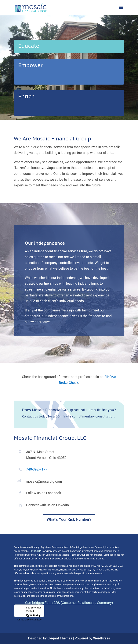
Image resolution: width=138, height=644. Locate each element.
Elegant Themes (60, 638)
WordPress (102, 638)
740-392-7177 (37, 469)
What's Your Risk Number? (69, 519)
